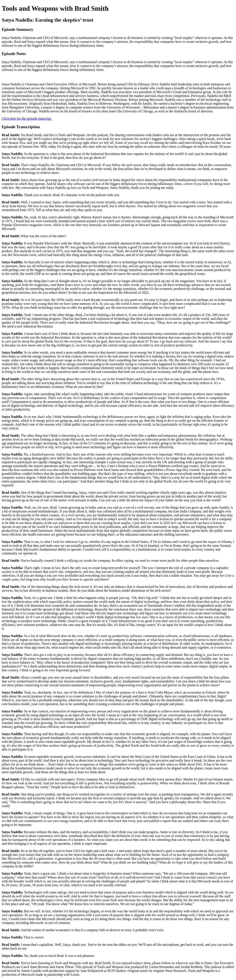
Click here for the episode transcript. (27, 118)
